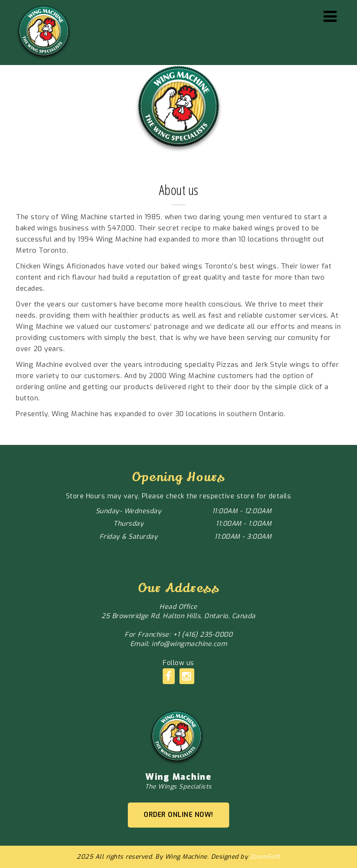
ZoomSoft (265, 857)
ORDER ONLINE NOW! (178, 815)
